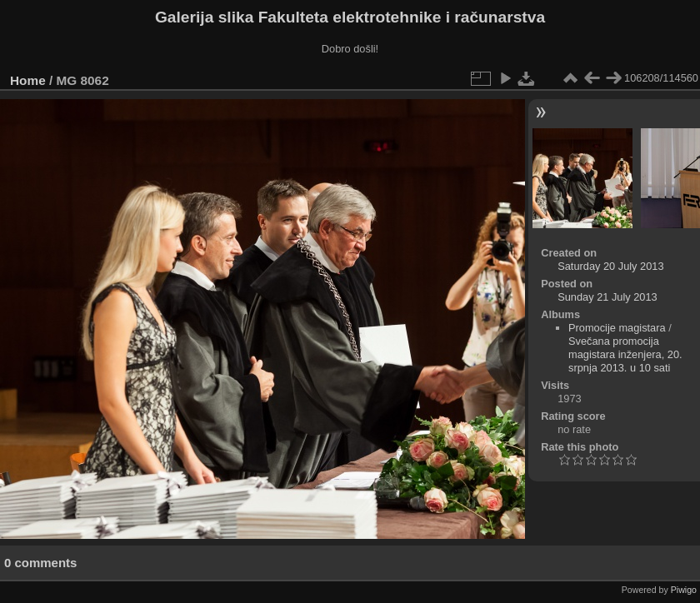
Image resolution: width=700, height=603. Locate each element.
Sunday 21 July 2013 (607, 297)
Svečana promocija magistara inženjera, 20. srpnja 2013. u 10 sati (625, 354)
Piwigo (684, 590)
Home (28, 80)
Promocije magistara (617, 328)
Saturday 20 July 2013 (610, 266)
